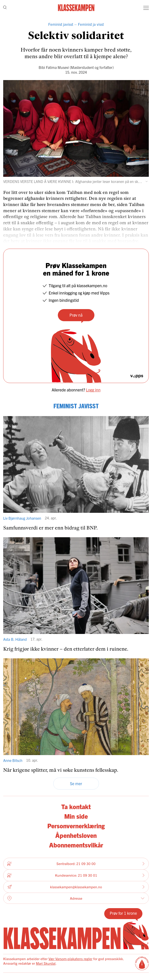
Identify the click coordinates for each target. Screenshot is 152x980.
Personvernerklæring (76, 826)
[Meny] (146, 8)
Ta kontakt (76, 806)
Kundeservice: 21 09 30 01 (76, 875)
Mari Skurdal (46, 963)
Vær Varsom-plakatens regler (70, 959)
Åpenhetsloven (76, 835)
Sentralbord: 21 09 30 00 (76, 864)
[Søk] (5, 8)
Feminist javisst (61, 24)
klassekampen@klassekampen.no (76, 887)
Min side (76, 816)
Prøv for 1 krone (123, 913)
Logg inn (93, 390)
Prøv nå (76, 315)
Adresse (76, 898)
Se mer (76, 783)
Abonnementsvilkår (76, 845)
